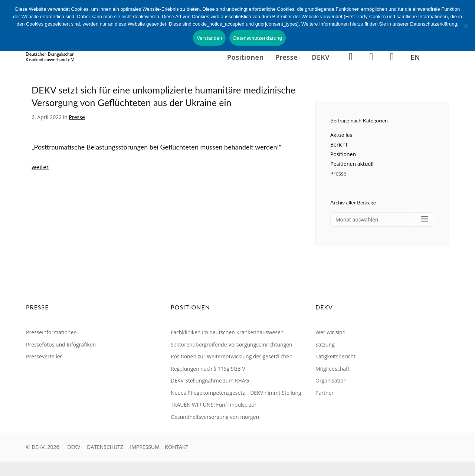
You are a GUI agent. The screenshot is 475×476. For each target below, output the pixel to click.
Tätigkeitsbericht (335, 357)
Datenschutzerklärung (257, 38)
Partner (325, 393)
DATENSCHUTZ (105, 447)
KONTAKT (176, 447)
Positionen (245, 57)
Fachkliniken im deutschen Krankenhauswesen (227, 333)
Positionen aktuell (352, 164)
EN (415, 57)
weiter (40, 167)
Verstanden (209, 38)
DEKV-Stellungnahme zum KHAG (210, 381)
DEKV (74, 447)
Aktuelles (341, 135)
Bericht (339, 145)
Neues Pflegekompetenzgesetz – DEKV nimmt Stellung (236, 393)
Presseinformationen (51, 333)
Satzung (325, 344)
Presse (77, 117)
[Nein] (466, 26)
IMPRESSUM (145, 447)
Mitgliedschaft (332, 369)
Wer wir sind (330, 333)
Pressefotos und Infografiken (61, 344)
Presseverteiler (44, 357)
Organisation (331, 381)
